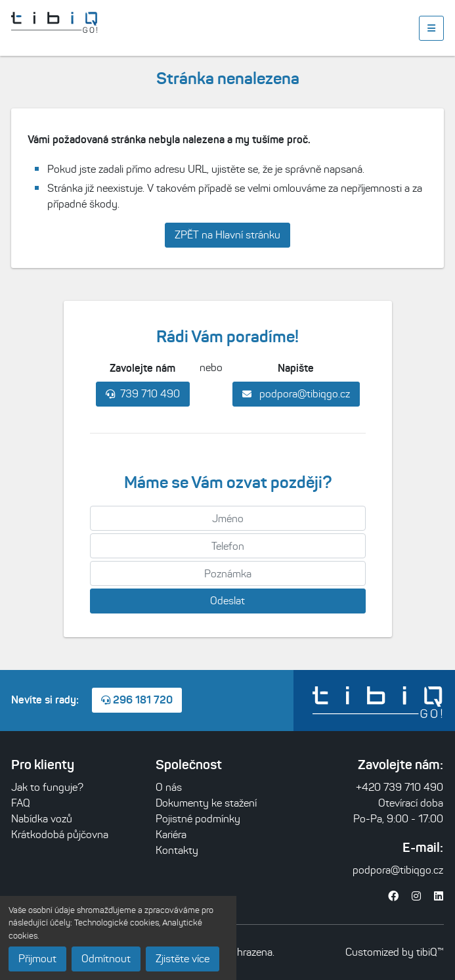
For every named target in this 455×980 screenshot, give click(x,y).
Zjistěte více (183, 959)
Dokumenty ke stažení (206, 803)
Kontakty (177, 850)
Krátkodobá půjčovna (60, 835)
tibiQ (427, 952)
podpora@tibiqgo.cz (296, 394)
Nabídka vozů (42, 819)
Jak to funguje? (47, 787)
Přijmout (37, 959)
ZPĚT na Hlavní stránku (227, 235)
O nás (169, 787)
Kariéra (171, 835)
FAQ (21, 803)
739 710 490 (143, 394)
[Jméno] (228, 518)
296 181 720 (137, 700)
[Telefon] (228, 546)
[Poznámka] (228, 573)
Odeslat (227, 601)
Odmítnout (106, 959)
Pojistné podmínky (198, 819)
